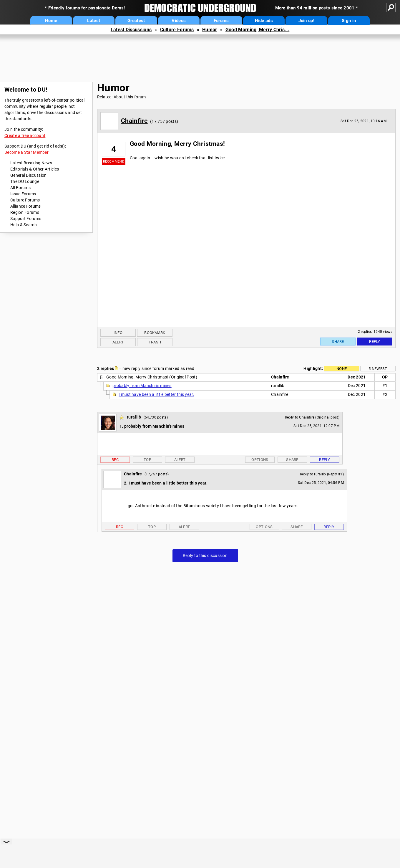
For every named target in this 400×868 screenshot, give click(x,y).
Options (260, 460)
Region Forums (25, 212)
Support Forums (26, 219)
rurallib (134, 417)
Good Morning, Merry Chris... (257, 30)
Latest (94, 21)
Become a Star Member (26, 152)
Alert (118, 342)
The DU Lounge (25, 181)
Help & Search (24, 225)
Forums (221, 21)
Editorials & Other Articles (35, 169)
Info (118, 333)
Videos (179, 21)
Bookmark (155, 333)
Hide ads (264, 21)
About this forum (130, 97)
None (342, 369)
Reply (375, 342)
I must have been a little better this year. (156, 394)
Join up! (306, 21)
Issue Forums (23, 194)
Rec (115, 460)
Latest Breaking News (31, 163)
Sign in (349, 21)
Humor (210, 30)
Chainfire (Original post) (319, 417)
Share (338, 342)
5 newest (378, 369)
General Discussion (28, 175)
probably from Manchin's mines (142, 386)
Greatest (136, 21)
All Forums (20, 188)
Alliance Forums (26, 206)
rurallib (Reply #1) (329, 474)
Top (147, 460)
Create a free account (25, 135)
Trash (155, 342)
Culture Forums (177, 30)
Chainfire (134, 121)
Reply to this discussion (205, 555)
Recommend (114, 162)
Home (51, 21)
